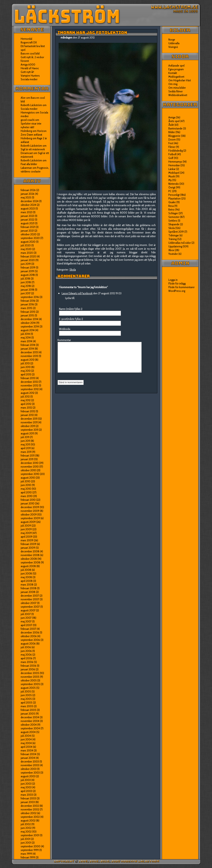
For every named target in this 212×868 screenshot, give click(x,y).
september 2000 (31, 846)
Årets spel (174, 121)
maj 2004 (26, 743)
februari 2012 (28, 411)
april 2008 (27, 581)
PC (170, 191)
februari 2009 (28, 544)
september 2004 (30, 728)
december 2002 (30, 806)
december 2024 (30, 201)
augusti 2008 (28, 566)
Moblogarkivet (176, 77)
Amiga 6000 (28, 65)
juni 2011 (25, 441)
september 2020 (30, 238)
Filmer (172, 147)
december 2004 (30, 717)
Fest (171, 143)
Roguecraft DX (29, 42)
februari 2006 (28, 666)
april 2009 (27, 537)
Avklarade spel (176, 66)
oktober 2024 (28, 205)
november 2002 (30, 809)
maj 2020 (26, 249)
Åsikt (171, 125)
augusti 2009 (28, 522)
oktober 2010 (28, 470)
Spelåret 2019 (176, 232)
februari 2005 (28, 710)
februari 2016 (28, 301)
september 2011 (29, 430)
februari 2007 (28, 629)
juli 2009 (26, 526)
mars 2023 (27, 212)
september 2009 (30, 518)
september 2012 (30, 389)
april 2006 (27, 658)
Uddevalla (174, 43)
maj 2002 (26, 832)
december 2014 (29, 319)
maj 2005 (26, 699)
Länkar (172, 169)
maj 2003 (26, 787)
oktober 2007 (29, 603)
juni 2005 (26, 695)
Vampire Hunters (30, 76)
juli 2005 (26, 691)
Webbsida (65, 329)
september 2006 (30, 640)
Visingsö (173, 47)
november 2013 (29, 356)
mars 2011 (26, 452)
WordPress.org (177, 291)
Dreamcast (27, 153)
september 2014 (30, 326)
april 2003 (26, 791)
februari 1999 (28, 857)
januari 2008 (28, 592)
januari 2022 (27, 220)
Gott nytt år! (27, 72)
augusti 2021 (28, 223)
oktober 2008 (29, 559)
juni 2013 (26, 367)
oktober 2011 (28, 426)
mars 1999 (26, 854)
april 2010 (26, 492)
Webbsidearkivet (178, 95)
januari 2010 (28, 503)
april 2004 (27, 747)
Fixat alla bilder (29, 164)
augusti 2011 (27, 433)
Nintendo (174, 184)
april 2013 (26, 374)
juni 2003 (26, 784)
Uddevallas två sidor (180, 243)
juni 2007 (26, 618)
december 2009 (30, 507)
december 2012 (29, 382)
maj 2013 (26, 371)
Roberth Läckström (31, 105)
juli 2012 (25, 397)
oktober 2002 (29, 813)
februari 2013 (28, 378)
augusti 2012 (28, 393)
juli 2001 (26, 839)
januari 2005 (28, 714)
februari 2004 (28, 754)
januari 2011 (27, 459)
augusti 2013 (28, 360)
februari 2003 (28, 798)
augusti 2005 (28, 688)
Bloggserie (174, 136)
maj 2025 (26, 197)
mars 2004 (27, 750)
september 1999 (30, 850)
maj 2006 (26, 655)
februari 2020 (28, 256)
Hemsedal (26, 39)
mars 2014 (26, 341)
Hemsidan (174, 165)
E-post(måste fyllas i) (71, 319)
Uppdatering (175, 246)
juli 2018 (25, 279)
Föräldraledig (176, 151)
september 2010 (30, 474)
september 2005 (30, 684)
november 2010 (30, 467)
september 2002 (30, 817)
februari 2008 (29, 588)
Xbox (171, 250)
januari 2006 (28, 669)
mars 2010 (27, 496)
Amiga (172, 117)
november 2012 (29, 385)
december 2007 (30, 596)
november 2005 (30, 677)
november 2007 (30, 599)
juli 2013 (25, 363)
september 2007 (30, 607)
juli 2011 (25, 437)
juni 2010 (26, 485)
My (170, 180)
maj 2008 (26, 577)
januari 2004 (28, 758)
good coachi (28, 120)
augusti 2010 (28, 478)
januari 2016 (27, 304)
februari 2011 (28, 456)
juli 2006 (26, 647)
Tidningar (174, 235)
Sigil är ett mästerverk (33, 149)
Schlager (173, 213)
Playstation (175, 198)
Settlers (173, 221)
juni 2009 (26, 529)
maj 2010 (26, 489)
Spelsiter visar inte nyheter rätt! (31, 125)
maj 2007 (26, 621)
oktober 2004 (29, 725)
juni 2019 (26, 264)
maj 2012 (26, 400)
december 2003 (30, 761)
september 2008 (30, 562)
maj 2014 (26, 338)
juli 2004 (26, 736)
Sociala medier (29, 79)
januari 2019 (27, 271)
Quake (172, 202)
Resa (171, 206)
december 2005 (30, 673)
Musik (172, 176)
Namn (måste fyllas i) (71, 309)
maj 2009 (26, 533)
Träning (172, 239)
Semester (174, 217)
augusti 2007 (28, 610)
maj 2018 (26, 286)
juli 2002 (26, 824)
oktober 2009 (29, 514)
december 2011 (29, 419)
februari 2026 (28, 190)
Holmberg (26, 138)
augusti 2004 (28, 732)
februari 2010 (28, 500)
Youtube (173, 254)
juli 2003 (26, 780)
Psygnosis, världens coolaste (35, 170)
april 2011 (26, 448)
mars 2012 (26, 408)
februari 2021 (28, 227)
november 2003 (30, 765)
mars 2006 (27, 662)
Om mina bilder (177, 88)
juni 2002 (26, 828)
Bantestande (175, 128)
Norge (172, 40)
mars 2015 (26, 308)
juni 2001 (26, 843)
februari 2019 (28, 267)
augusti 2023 (28, 209)
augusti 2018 (28, 275)
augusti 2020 (28, 242)
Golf (171, 158)
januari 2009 (28, 548)
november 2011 (29, 422)
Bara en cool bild (30, 53)
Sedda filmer (176, 91)
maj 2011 (25, 444)
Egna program (176, 69)
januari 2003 (28, 802)
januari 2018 (27, 290)
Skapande (174, 224)
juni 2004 (26, 739)
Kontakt (173, 73)
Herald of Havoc (30, 68)
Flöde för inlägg (177, 283)
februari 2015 (28, 312)
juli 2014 (25, 334)
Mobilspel (174, 173)
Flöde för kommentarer (181, 287)
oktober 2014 (28, 323)
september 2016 (30, 297)
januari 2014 (27, 349)
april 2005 (27, 703)
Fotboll (172, 154)
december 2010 (30, 463)
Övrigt (172, 187)
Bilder (172, 132)
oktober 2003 (29, 769)
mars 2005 (27, 706)
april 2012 (26, 404)
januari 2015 (27, 315)
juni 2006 (26, 651)
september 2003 (30, 773)
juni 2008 (26, 573)
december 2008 (30, 551)
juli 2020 (26, 245)
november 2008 (30, 555)
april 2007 (26, 625)
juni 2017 (26, 293)
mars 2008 (27, 585)
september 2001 (30, 835)
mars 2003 (27, 795)
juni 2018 (26, 282)
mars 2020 (27, 253)
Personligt (174, 195)
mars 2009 (27, 540)
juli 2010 (26, 481)
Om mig (173, 84)
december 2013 (29, 352)
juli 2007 (26, 614)
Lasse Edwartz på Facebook (77, 293)
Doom (172, 139)
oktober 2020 (29, 234)
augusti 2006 (28, 644)
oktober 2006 (29, 636)
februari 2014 (28, 345)
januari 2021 (27, 231)
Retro (171, 210)
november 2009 (30, 511)
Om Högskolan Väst (180, 80)
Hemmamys (175, 162)
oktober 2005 (29, 680)
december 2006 (30, 632)
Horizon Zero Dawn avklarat (34, 133)
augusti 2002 (28, 820)
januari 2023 (27, 216)
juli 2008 (26, 570)
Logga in (173, 280)
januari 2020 (28, 260)
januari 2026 (28, 194)
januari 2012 (27, 415)
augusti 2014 (28, 330)
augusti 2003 (28, 776)
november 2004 (30, 721)
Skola (73, 270)
